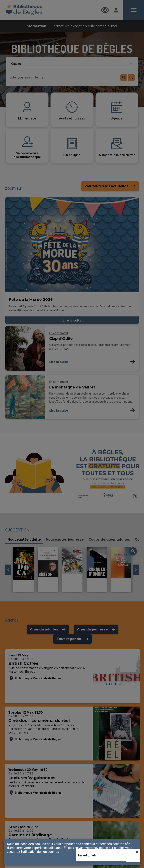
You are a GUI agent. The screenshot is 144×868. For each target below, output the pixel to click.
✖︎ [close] (137, 852)
